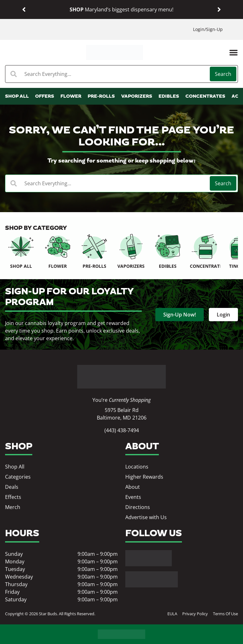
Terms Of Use (225, 614)
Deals (12, 487)
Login (199, 29)
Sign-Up (214, 29)
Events (133, 497)
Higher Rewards (144, 477)
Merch (13, 507)
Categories (18, 477)
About (133, 487)
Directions (138, 507)
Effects (13, 497)
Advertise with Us (146, 517)
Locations (137, 467)
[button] (24, 10)
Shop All (15, 467)
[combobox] (108, 74)
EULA (172, 614)
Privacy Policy (195, 614)
